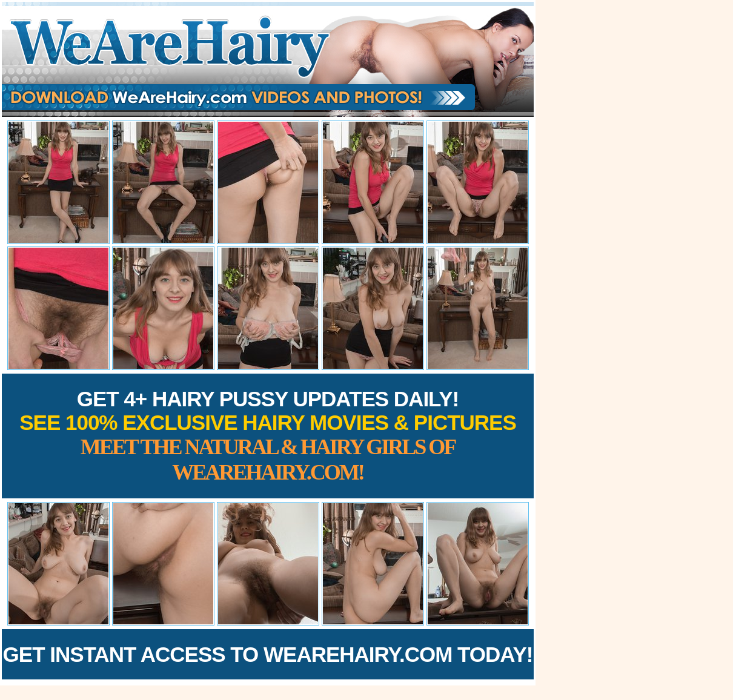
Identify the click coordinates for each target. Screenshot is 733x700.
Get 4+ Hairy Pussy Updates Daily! (268, 436)
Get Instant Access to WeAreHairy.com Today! (268, 654)
